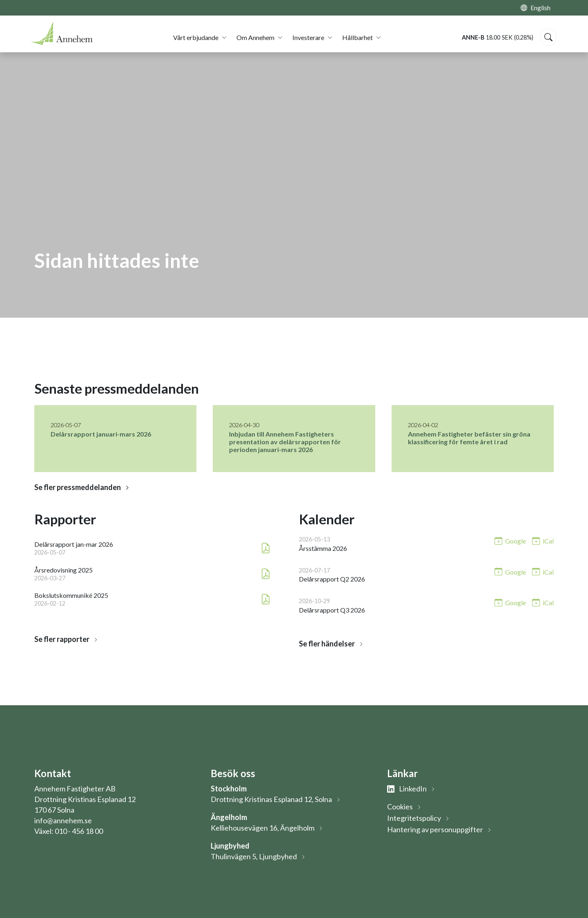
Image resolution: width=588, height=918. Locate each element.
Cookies (400, 807)
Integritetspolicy (414, 818)
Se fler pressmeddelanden (78, 487)
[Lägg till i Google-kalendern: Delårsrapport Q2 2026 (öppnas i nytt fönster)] (510, 572)
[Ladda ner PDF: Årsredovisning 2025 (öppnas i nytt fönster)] (266, 574)
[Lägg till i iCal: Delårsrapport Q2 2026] (543, 572)
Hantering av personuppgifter (435, 829)
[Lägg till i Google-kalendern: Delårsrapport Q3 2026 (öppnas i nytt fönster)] (510, 602)
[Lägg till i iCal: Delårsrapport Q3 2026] (543, 602)
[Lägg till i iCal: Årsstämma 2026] (543, 540)
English (540, 8)
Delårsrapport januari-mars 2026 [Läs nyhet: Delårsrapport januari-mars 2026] (101, 434)
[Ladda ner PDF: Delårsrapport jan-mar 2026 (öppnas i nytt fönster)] (266, 548)
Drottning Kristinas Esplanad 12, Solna (271, 799)
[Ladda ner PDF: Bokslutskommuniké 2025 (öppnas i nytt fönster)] (266, 599)
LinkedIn (407, 789)
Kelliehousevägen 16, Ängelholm (263, 828)
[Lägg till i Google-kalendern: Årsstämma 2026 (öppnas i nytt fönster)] (510, 540)
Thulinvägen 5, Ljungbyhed (254, 856)
